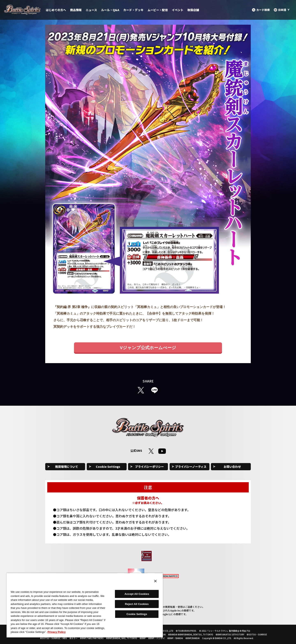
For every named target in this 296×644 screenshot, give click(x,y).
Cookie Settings (108, 467)
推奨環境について (67, 467)
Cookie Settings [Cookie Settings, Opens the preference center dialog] (137, 614)
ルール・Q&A (110, 10)
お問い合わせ (232, 467)
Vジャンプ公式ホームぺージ (148, 348)
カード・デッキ (133, 10)
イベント (178, 10)
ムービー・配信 (158, 10)
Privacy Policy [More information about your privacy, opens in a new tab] (57, 632)
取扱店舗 (193, 10)
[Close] (155, 581)
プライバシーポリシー (149, 467)
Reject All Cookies (137, 604)
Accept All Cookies (137, 594)
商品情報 (76, 10)
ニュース (91, 10)
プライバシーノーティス (191, 467)
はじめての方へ (56, 10)
